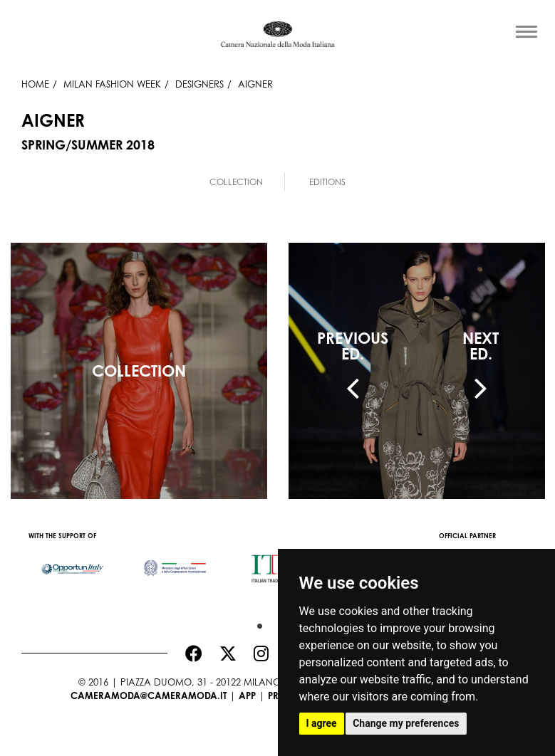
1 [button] (256, 623)
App (247, 695)
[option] (73, 562)
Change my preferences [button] (406, 723)
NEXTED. (481, 346)
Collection (236, 182)
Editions (327, 182)
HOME (35, 84)
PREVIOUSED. (353, 346)
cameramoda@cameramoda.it (149, 695)
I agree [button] (322, 723)
